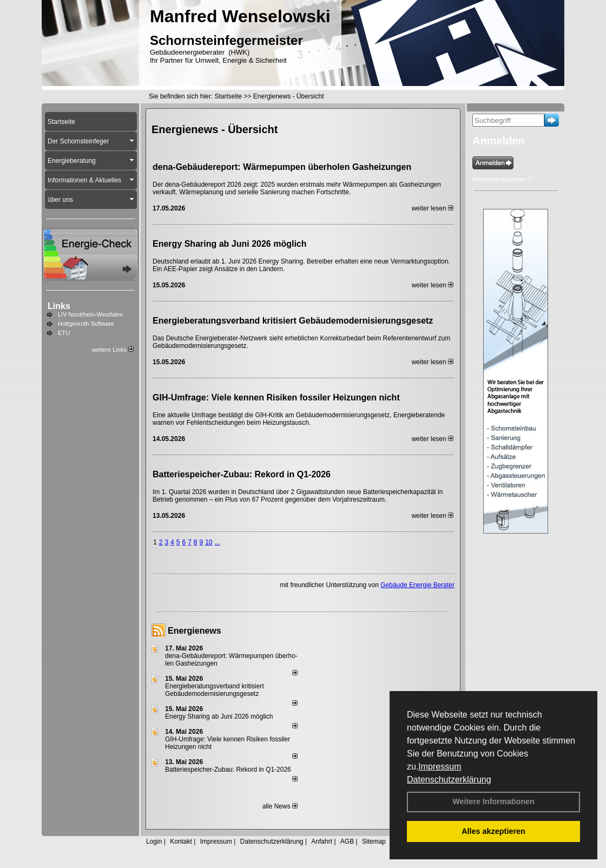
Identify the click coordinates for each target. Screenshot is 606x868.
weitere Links (113, 350)
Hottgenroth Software (86, 324)
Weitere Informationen (493, 801)
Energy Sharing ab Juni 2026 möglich (230, 244)
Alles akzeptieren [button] (493, 831)
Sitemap (374, 841)
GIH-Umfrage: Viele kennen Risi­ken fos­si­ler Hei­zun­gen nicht (276, 397)
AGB (347, 841)
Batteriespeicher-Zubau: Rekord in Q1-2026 (242, 474)
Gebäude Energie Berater (417, 585)
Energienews (195, 631)
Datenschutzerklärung (449, 780)
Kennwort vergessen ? (502, 179)
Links (59, 306)
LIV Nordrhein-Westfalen (90, 314)
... (218, 542)
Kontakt (181, 841)
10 (209, 542)
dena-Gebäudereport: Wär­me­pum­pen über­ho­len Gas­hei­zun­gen (282, 167)
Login (154, 841)
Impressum (440, 767)
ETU (64, 333)
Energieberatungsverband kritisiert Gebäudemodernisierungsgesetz (293, 321)
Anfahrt (322, 841)
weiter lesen (433, 208)
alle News (280, 806)
